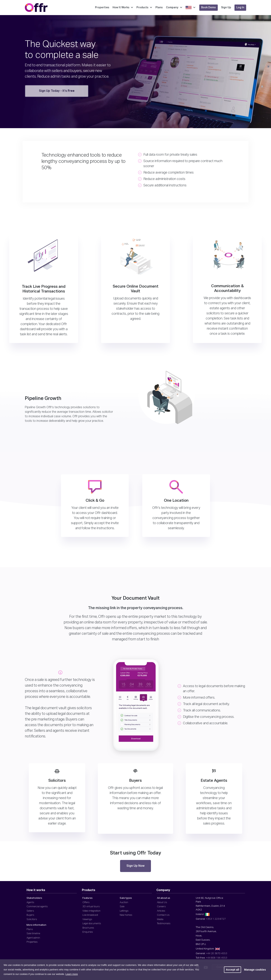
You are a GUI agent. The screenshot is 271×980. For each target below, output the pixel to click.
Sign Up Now (135, 866)
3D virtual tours (91, 907)
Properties (102, 8)
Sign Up (226, 8)
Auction (124, 902)
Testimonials (164, 924)
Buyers (30, 915)
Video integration (91, 911)
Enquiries (88, 932)
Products (144, 8)
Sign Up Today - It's (57, 91)
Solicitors (32, 919)
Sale (122, 907)
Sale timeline (33, 934)
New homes (126, 915)
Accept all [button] (233, 970)
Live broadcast (90, 915)
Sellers (30, 911)
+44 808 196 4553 (217, 958)
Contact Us (163, 915)
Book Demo (209, 8)
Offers (86, 902)
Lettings (124, 911)
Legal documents (92, 924)
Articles (161, 911)
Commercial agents (37, 907)
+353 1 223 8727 (216, 919)
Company (174, 8)
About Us (162, 902)
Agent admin (33, 938)
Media (160, 919)
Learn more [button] (72, 974)
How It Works (123, 8)
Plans (159, 8)
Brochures (88, 928)
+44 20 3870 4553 (217, 954)
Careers (161, 907)
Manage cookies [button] (255, 970)
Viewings (87, 919)
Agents (30, 902)
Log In (240, 8)
